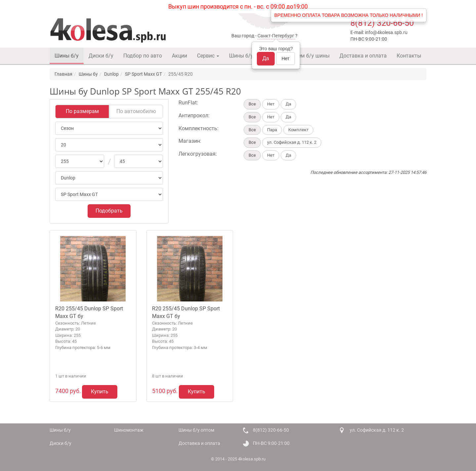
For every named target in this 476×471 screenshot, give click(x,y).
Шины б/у (67, 56)
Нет (286, 59)
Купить (100, 392)
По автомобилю (136, 111)
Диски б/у (101, 56)
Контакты (409, 56)
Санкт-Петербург (276, 36)
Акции (179, 56)
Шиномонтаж (129, 430)
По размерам (82, 111)
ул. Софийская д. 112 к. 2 (377, 430)
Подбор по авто (143, 56)
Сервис (208, 56)
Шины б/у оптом (250, 56)
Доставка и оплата (363, 56)
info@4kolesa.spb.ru (386, 32)
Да (266, 58)
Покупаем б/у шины (305, 56)
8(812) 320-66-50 (382, 23)
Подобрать (109, 211)
